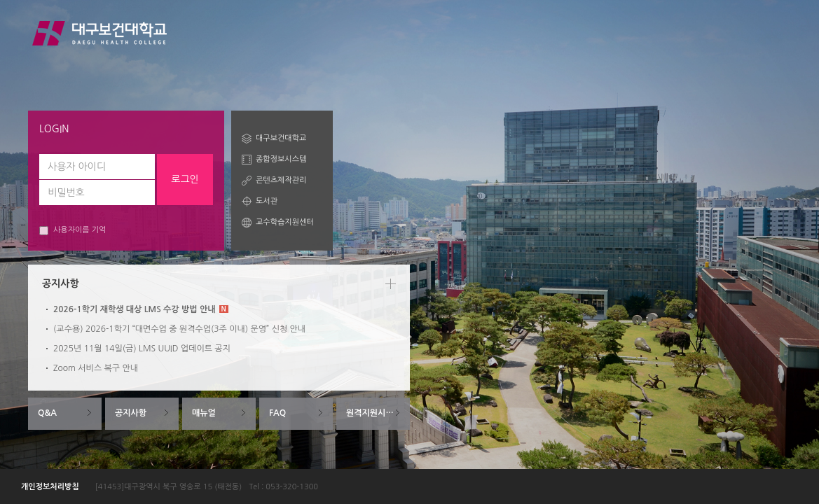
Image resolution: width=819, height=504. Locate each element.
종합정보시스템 (281, 159)
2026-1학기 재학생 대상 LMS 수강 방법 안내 (141, 309)
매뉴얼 (204, 413)
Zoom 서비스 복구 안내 (96, 368)
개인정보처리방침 (50, 487)
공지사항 (131, 413)
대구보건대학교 (281, 138)
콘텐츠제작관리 (281, 180)
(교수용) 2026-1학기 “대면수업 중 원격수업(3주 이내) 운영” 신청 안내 (179, 329)
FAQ (277, 413)
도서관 (267, 201)
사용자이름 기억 (73, 231)
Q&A (47, 413)
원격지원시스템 (374, 413)
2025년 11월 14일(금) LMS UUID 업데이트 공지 (142, 349)
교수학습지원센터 (285, 222)
